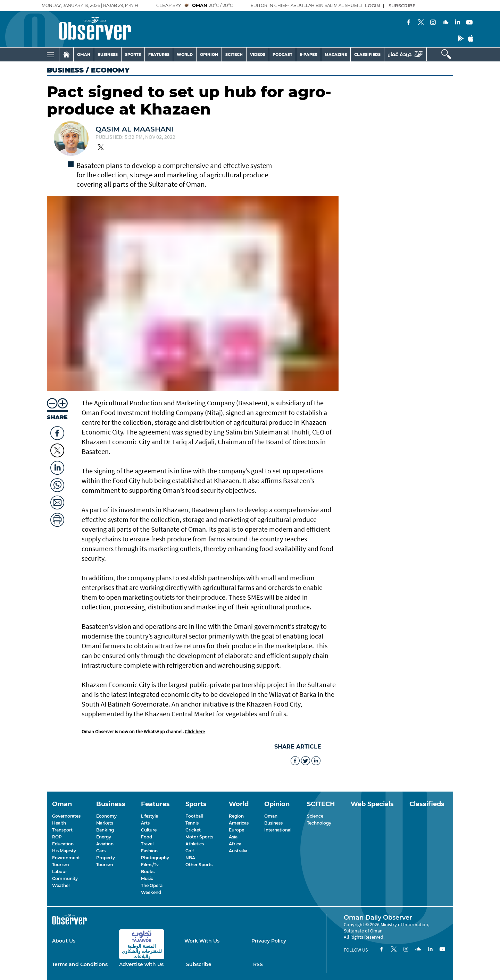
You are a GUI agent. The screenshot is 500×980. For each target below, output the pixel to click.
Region (236, 816)
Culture (149, 830)
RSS (258, 964)
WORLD (185, 54)
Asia (233, 837)
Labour (60, 872)
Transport (62, 830)
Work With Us (202, 941)
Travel (147, 844)
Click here (195, 732)
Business (65, 70)
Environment (66, 858)
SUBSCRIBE (402, 6)
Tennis (192, 823)
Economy (106, 816)
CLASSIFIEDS (367, 54)
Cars (101, 851)
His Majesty (64, 851)
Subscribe (199, 964)
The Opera (152, 885)
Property (106, 858)
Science (315, 816)
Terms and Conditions (80, 964)
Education (63, 844)
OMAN (84, 54)
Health (59, 823)
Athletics (195, 844)
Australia (238, 851)
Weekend (151, 892)
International (278, 830)
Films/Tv (150, 865)
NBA (190, 858)
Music (147, 878)
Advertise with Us (141, 964)
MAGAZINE (336, 54)
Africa (235, 844)
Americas (239, 823)
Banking (105, 830)
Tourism (61, 865)
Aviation (105, 844)
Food (147, 837)
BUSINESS (108, 54)
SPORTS (133, 54)
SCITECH (234, 54)
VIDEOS (258, 54)
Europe (236, 830)
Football (194, 816)
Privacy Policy (269, 941)
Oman (271, 816)
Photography (155, 858)
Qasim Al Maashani (134, 129)
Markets (105, 823)
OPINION (209, 54)
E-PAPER (309, 54)
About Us (64, 941)
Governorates (66, 816)
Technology (319, 823)
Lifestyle (149, 816)
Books (148, 872)
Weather (61, 885)
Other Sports (199, 865)
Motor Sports (199, 837)
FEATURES (159, 54)
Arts (145, 823)
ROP (57, 837)
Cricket (193, 830)
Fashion (149, 851)
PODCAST (282, 54)
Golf (190, 851)
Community (65, 878)
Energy (104, 837)
